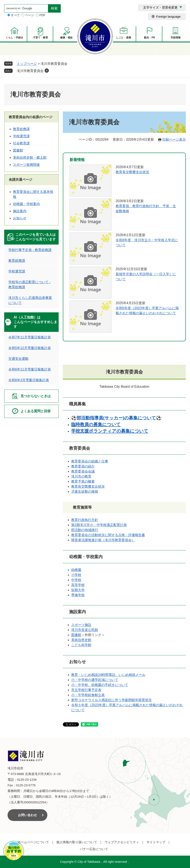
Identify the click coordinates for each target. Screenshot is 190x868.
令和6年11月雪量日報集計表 (30, 369)
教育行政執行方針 (85, 520)
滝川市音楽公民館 (85, 630)
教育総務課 (21, 129)
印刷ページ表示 (174, 139)
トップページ (27, 64)
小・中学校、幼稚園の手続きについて (100, 685)
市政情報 (176, 38)
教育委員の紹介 (83, 466)
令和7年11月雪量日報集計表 (30, 337)
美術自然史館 (81, 640)
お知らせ (20, 218)
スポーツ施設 (81, 625)
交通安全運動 (18, 359)
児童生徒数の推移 (85, 492)
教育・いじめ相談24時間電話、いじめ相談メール (108, 675)
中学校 (76, 580)
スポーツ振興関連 (26, 165)
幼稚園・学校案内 (26, 204)
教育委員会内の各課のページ (31, 117)
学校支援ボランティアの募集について (110, 431)
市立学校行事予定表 (86, 690)
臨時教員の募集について (96, 424)
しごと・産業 (124, 38)
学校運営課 (21, 136)
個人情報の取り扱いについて (77, 842)
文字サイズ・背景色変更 (160, 7)
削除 (47, 71)
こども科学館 (81, 645)
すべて (15, 15)
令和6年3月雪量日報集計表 (29, 380)
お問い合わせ (27, 815)
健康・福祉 (66, 38)
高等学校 (78, 585)
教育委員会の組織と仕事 (90, 461)
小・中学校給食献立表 (88, 695)
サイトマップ (156, 842)
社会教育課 (21, 143)
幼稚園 (76, 570)
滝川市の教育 (81, 476)
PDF (42, 15)
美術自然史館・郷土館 (30, 158)
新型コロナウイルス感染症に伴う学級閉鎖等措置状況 (111, 700)
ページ (30, 15)
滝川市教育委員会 (30, 71)
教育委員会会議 (83, 471)
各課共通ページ (21, 180)
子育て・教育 (40, 38)
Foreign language (168, 16)
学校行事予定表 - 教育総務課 (30, 250)
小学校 (76, 575)
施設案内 (20, 211)
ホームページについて (33, 842)
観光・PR (149, 38)
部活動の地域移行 (85, 530)
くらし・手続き (14, 38)
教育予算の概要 (83, 481)
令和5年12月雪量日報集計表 (30, 348)
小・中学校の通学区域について (95, 680)
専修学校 (78, 595)
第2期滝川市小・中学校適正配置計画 (99, 525)
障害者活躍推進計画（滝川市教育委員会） (103, 540)
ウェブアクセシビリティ (122, 842)
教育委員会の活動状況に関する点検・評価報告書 (108, 535)
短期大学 (78, 590)
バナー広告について (94, 849)
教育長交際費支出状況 (132, 172)
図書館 (76, 635)
